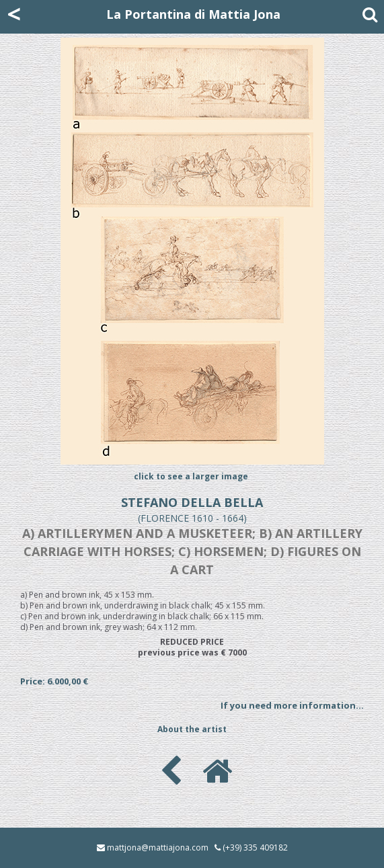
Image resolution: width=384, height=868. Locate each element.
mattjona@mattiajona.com (158, 847)
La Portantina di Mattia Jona (193, 14)
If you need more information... (292, 705)
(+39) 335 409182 (255, 847)
